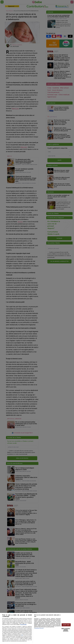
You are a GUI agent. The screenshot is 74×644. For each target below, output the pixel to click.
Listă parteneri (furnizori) (39, 628)
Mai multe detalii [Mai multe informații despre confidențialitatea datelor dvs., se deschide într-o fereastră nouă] (23, 625)
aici (22, 635)
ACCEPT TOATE (66, 625)
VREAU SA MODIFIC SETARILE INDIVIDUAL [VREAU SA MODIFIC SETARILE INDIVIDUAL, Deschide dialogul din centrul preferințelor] (66, 630)
